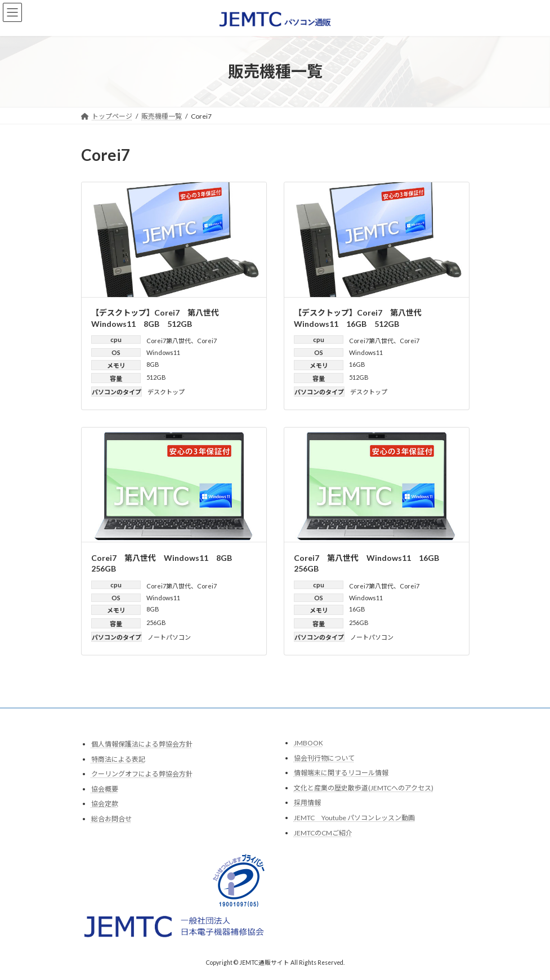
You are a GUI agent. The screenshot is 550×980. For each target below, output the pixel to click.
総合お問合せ (111, 819)
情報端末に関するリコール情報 (341, 773)
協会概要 (105, 788)
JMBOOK (308, 743)
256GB (156, 622)
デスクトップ (166, 392)
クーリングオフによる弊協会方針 (142, 774)
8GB (153, 364)
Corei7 (207, 341)
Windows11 (163, 352)
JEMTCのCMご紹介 (323, 832)
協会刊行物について (324, 758)
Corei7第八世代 (169, 341)
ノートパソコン (169, 637)
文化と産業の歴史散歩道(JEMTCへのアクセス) (364, 787)
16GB (357, 364)
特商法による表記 (118, 759)
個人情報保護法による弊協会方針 (142, 744)
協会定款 (105, 804)
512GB (156, 377)
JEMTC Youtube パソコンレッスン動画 (354, 818)
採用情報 (307, 803)
